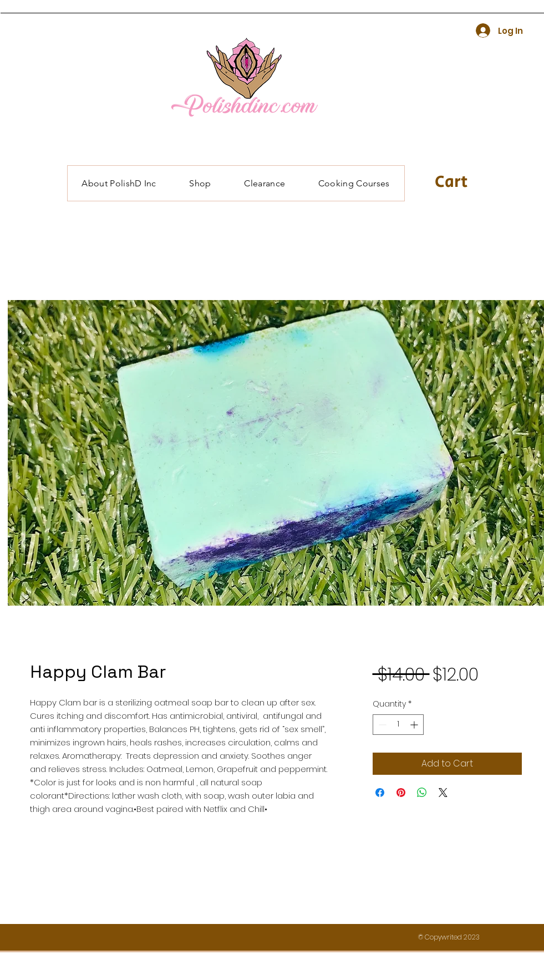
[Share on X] (443, 793)
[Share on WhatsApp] (422, 793)
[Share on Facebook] (380, 793)
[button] (464, 181)
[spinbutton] (398, 725)
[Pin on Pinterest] (401, 793)
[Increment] (415, 725)
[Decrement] (381, 725)
